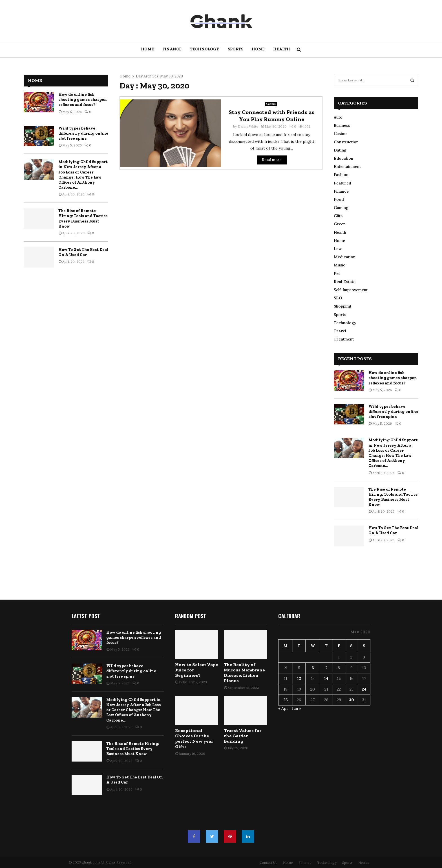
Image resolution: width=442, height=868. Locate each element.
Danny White (248, 126)
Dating (340, 150)
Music (340, 265)
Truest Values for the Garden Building (243, 736)
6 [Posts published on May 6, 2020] (313, 668)
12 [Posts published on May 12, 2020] (299, 678)
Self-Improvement (351, 290)
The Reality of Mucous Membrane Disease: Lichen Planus (244, 673)
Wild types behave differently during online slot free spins (83, 133)
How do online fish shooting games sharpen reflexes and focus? (83, 100)
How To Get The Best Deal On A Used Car (83, 252)
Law (338, 249)
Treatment (344, 339)
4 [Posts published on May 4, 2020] (286, 668)
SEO (338, 298)
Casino (271, 104)
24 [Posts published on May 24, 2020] (364, 689)
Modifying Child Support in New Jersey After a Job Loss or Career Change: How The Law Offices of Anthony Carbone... (83, 175)
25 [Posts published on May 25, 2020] (286, 700)
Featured (342, 183)
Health (282, 49)
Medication (345, 257)
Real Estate (345, 282)
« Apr (283, 708)
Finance (172, 49)
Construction (346, 142)
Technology (205, 49)
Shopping (342, 306)
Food (339, 199)
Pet (337, 273)
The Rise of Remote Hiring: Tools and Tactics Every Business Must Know (83, 219)
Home (147, 49)
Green (340, 224)
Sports (236, 49)
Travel (340, 331)
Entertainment (347, 166)
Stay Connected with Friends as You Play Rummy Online (272, 116)
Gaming (341, 208)
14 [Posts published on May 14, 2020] (326, 678)
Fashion (341, 175)
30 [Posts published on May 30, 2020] (352, 700)
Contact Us (268, 863)
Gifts (338, 216)
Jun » (296, 708)
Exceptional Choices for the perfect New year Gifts (194, 739)
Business (342, 125)
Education (343, 158)
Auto (338, 117)
